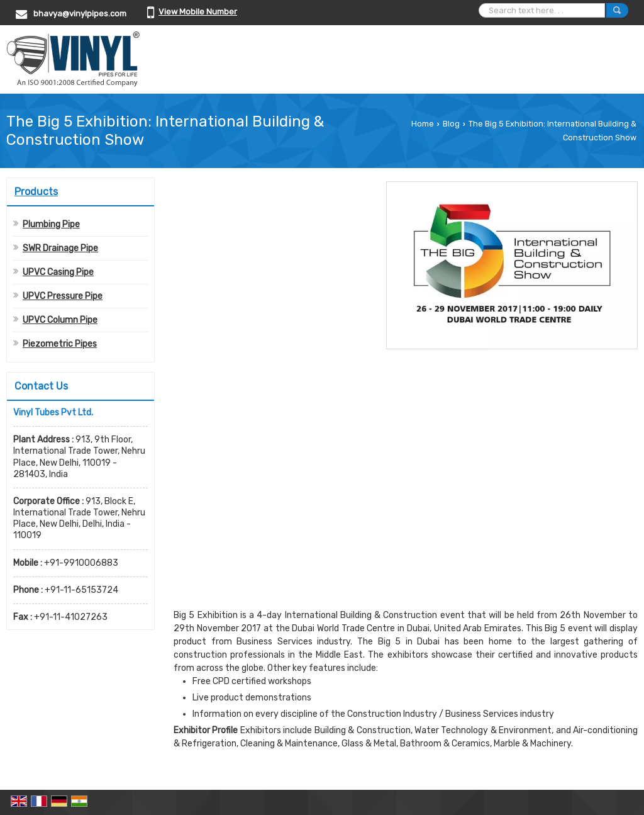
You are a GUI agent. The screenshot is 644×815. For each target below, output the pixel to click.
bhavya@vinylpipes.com (80, 14)
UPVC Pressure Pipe (63, 296)
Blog (451, 124)
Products (36, 192)
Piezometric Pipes (60, 344)
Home (423, 124)
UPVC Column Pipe (60, 320)
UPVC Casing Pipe (58, 272)
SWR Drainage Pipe (60, 248)
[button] (198, 12)
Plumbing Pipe (51, 224)
